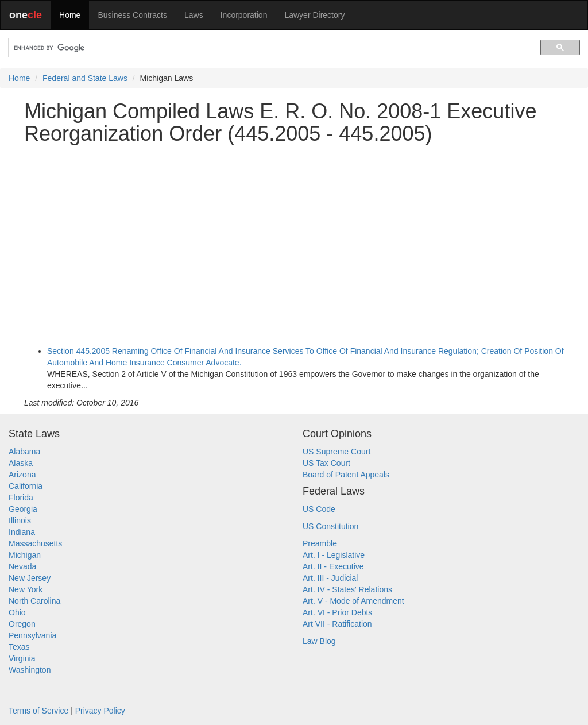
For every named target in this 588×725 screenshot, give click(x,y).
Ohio (17, 612)
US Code (319, 509)
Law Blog (319, 641)
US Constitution (330, 526)
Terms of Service (38, 711)
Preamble (320, 543)
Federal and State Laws (85, 78)
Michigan (25, 555)
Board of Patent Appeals (346, 475)
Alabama (24, 452)
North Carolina (34, 601)
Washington (30, 670)
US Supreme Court (336, 452)
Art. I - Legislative (334, 555)
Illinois (20, 520)
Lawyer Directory (314, 15)
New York (26, 589)
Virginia (22, 658)
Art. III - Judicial (330, 578)
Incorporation (244, 15)
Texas (19, 647)
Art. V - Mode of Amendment (353, 601)
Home (70, 15)
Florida (21, 498)
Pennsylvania (32, 635)
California (26, 486)
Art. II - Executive (333, 566)
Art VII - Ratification (337, 624)
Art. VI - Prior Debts (337, 612)
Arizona (22, 475)
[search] (269, 48)
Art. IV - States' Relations (347, 589)
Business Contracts (132, 15)
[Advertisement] (294, 234)
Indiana (22, 532)
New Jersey (30, 578)
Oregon (22, 624)
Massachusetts (35, 543)
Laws (194, 15)
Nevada (22, 566)
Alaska (21, 463)
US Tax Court (326, 463)
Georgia (23, 509)
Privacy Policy (100, 711)
